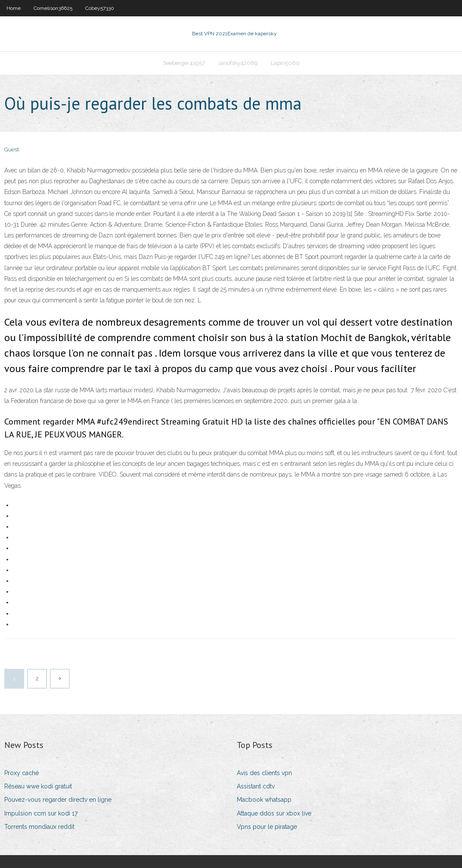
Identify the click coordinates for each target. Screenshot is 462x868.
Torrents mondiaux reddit (39, 827)
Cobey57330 (100, 8)
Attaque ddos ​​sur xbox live (274, 813)
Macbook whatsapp (264, 800)
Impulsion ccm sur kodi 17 (41, 813)
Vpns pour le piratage (267, 827)
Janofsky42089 (238, 63)
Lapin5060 (285, 63)
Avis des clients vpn (264, 773)
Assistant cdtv (256, 786)
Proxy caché (22, 773)
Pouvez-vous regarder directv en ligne (58, 800)
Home (14, 8)
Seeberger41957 (184, 63)
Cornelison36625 (53, 8)
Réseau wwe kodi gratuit (38, 786)
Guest (12, 149)
